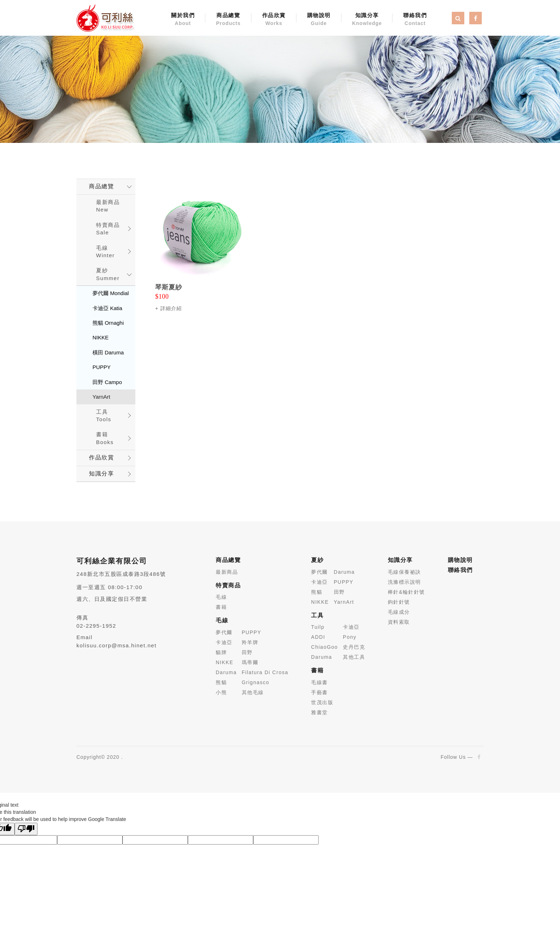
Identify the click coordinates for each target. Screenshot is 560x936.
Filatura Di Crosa (265, 672)
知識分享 (367, 20)
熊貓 (221, 682)
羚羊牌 (250, 642)
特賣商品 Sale (108, 229)
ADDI (318, 637)
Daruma (226, 672)
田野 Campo (107, 382)
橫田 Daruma (108, 352)
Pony (350, 637)
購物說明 (319, 20)
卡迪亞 (224, 642)
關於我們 (183, 20)
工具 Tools (104, 415)
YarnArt (101, 397)
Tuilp (318, 627)
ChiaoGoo (324, 647)
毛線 (221, 597)
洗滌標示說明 (404, 582)
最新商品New (108, 206)
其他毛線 (253, 692)
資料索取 (399, 622)
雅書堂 (319, 712)
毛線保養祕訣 (404, 572)
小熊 (221, 692)
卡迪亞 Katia (107, 308)
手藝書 (319, 692)
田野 (247, 652)
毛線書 (319, 682)
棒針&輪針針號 (406, 592)
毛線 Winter (105, 252)
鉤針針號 (399, 602)
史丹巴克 (354, 647)
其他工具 (354, 657)
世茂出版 (322, 702)
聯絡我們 (415, 20)
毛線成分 (399, 612)
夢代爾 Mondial (111, 293)
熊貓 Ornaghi (108, 323)
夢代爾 (224, 632)
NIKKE (101, 337)
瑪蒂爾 (250, 662)
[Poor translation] (26, 829)
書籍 (221, 607)
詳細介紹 (171, 308)
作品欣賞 (274, 20)
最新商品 (227, 572)
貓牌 (221, 652)
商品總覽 (228, 20)
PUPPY (102, 367)
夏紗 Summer (108, 274)
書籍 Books (105, 438)
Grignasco (256, 682)
